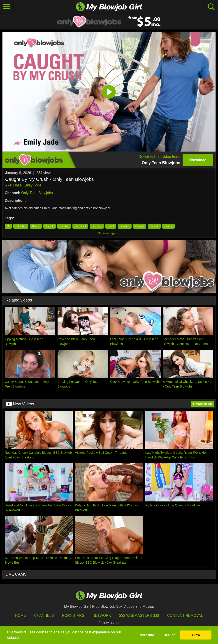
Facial (111, 226)
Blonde (36, 226)
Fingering (125, 226)
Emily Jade (32, 185)
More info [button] (147, 635)
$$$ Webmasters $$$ (139, 616)
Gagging (140, 226)
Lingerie (169, 226)
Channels (44, 616)
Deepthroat (80, 226)
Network (102, 616)
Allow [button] (196, 635)
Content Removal (185, 616)
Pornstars (73, 616)
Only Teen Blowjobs (37, 193)
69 (8, 226)
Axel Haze (13, 185)
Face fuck (97, 226)
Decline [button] (169, 635)
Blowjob (50, 226)
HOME (21, 616)
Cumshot (64, 226)
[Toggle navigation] (7, 7)
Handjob (154, 226)
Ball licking (21, 226)
